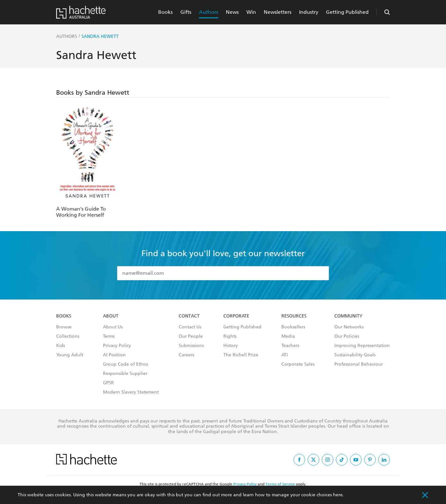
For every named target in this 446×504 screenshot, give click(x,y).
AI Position (114, 355)
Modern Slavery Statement (131, 392)
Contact (189, 316)
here (338, 495)
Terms (109, 336)
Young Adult (70, 355)
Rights (230, 336)
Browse (64, 327)
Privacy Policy (117, 346)
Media (288, 336)
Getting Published (347, 12)
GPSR (108, 383)
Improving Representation (362, 346)
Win (251, 12)
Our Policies (347, 336)
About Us (113, 327)
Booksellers (293, 327)
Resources (294, 316)
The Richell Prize (241, 355)
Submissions (191, 346)
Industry (309, 12)
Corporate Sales (298, 364)
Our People (191, 336)
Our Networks (349, 327)
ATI (285, 355)
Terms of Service (280, 484)
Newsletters (278, 12)
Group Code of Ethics (125, 364)
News (232, 12)
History (231, 346)
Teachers (290, 346)
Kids (60, 346)
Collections (68, 336)
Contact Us (190, 327)
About (111, 316)
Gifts (186, 12)
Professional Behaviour (359, 364)
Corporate (236, 316)
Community (348, 316)
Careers (186, 355)
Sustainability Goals (355, 355)
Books (165, 12)
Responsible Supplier (125, 374)
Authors (209, 12)
